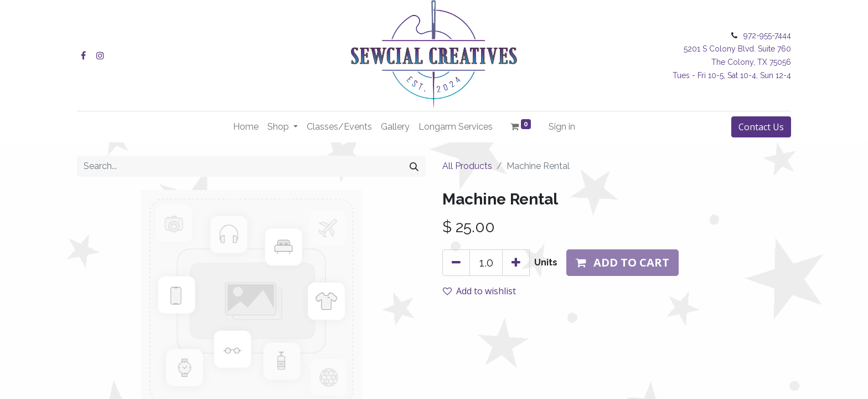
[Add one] (516, 263)
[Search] (414, 166)
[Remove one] (456, 263)
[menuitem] (246, 127)
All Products (467, 166)
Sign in (562, 127)
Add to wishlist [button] (479, 291)
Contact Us (761, 127)
